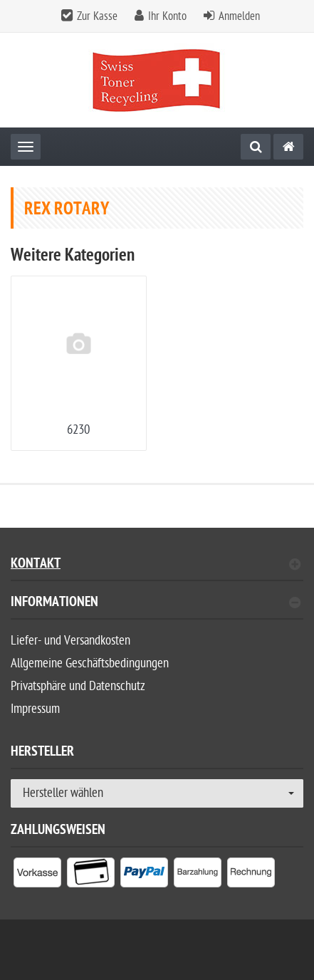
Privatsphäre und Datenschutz (78, 686)
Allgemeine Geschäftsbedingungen (90, 663)
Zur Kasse (97, 16)
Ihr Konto (167, 16)
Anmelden (239, 16)
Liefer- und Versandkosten (70, 641)
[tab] (157, 608)
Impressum (35, 709)
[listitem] (37, 875)
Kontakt (156, 565)
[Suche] (256, 147)
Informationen (156, 604)
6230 (78, 430)
